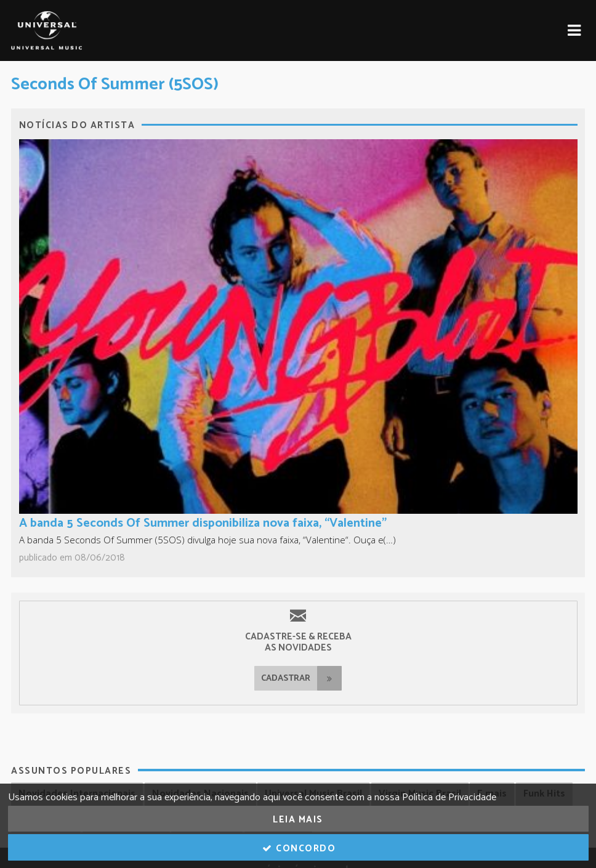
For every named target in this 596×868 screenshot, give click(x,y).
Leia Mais (298, 820)
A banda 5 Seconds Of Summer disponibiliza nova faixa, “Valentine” (203, 523)
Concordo (298, 849)
